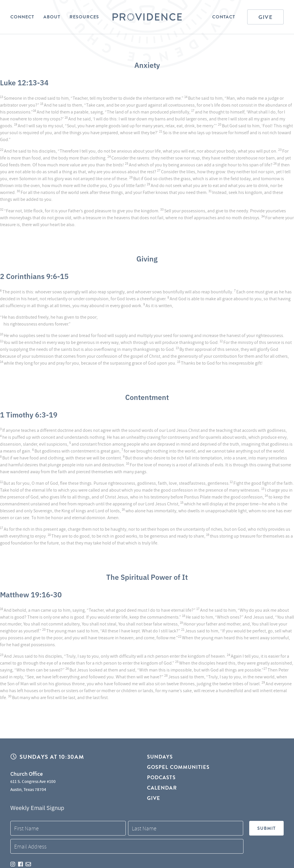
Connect (22, 17)
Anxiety (147, 65)
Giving (147, 258)
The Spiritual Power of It (147, 577)
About (52, 17)
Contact (224, 17)
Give (265, 17)
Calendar (162, 788)
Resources (84, 17)
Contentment (147, 397)
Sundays (160, 757)
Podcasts (161, 777)
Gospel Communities (178, 767)
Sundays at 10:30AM (52, 757)
